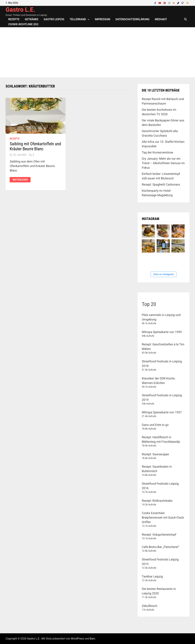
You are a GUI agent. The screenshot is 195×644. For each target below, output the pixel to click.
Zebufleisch (150, 606)
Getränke (31, 19)
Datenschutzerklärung (133, 19)
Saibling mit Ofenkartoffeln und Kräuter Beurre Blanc (35, 146)
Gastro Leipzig (54, 19)
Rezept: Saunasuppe (155, 454)
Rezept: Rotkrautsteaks (157, 501)
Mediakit (161, 19)
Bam (92, 639)
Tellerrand (78, 19)
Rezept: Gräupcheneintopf (159, 535)
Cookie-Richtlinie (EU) (23, 24)
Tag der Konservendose (157, 152)
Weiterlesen (21, 180)
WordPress (77, 639)
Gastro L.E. (20, 10)
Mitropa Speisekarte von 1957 (162, 412)
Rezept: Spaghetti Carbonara (161, 184)
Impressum (102, 19)
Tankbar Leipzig (152, 576)
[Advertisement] (97, 52)
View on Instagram (164, 274)
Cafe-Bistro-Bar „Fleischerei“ (160, 547)
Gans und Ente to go (155, 425)
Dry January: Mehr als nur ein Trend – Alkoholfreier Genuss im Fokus (163, 163)
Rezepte (14, 19)
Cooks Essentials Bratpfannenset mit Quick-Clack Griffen (163, 517)
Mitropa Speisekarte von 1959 (162, 332)
